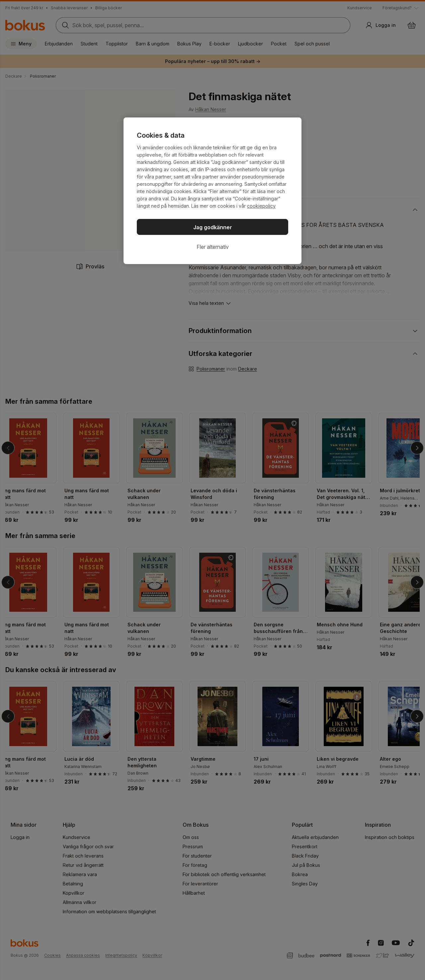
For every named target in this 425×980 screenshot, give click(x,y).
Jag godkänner (213, 227)
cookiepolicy (261, 206)
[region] (212, 191)
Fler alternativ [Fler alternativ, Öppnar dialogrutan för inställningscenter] (213, 247)
